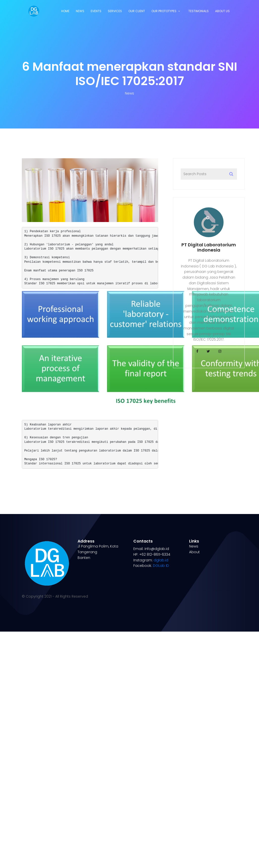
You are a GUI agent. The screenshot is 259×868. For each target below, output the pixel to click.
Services (115, 11)
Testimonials (199, 11)
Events (96, 11)
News (80, 11)
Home (65, 11)
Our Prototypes (164, 11)
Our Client (137, 11)
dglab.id (161, 560)
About (194, 552)
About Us (222, 11)
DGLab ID (161, 566)
